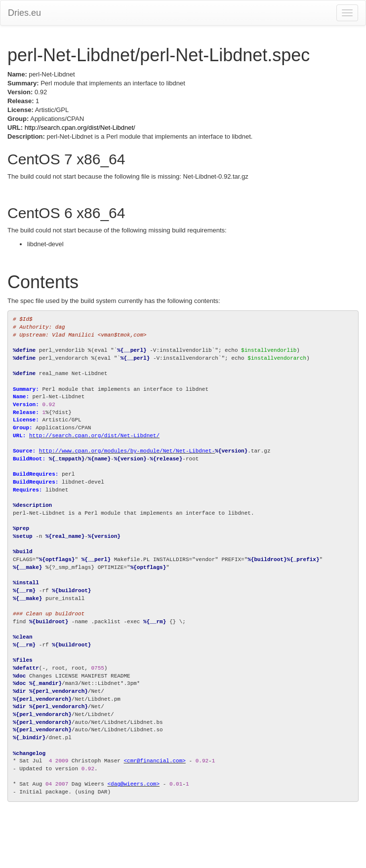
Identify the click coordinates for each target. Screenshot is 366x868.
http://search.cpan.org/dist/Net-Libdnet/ (80, 128)
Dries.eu (24, 13)
